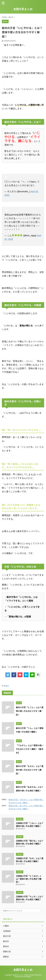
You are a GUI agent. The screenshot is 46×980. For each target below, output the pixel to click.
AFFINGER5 (27, 977)
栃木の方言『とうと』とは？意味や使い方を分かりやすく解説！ (30, 711)
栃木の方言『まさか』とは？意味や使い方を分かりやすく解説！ (30, 770)
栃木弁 (6, 686)
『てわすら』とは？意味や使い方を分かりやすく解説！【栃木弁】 (30, 749)
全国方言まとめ (23, 9)
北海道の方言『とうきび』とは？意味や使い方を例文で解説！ (29, 879)
